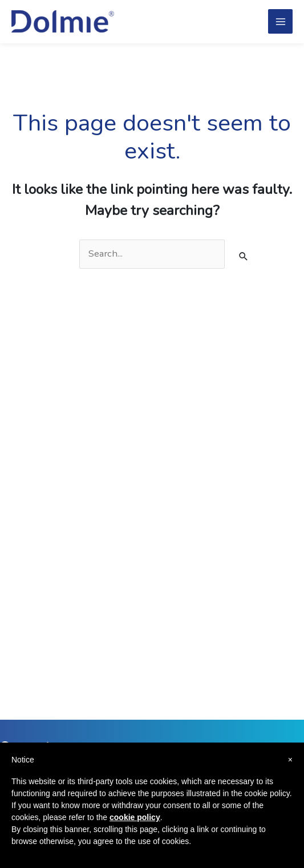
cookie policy (135, 817)
